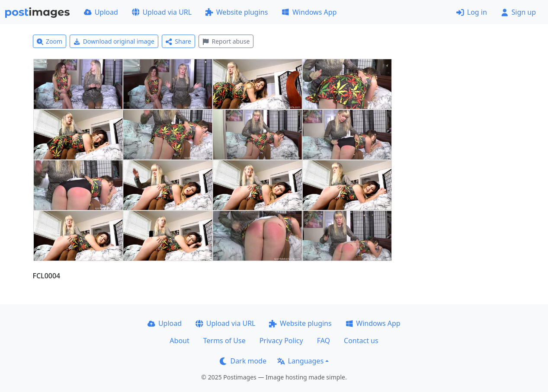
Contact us (361, 341)
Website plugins (237, 12)
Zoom (50, 41)
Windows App (309, 12)
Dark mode (243, 361)
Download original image (114, 41)
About (179, 341)
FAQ (324, 341)
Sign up (518, 12)
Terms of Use (224, 341)
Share (178, 41)
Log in (472, 12)
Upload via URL (162, 12)
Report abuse (226, 41)
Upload (101, 12)
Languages (300, 361)
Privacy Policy (281, 341)
